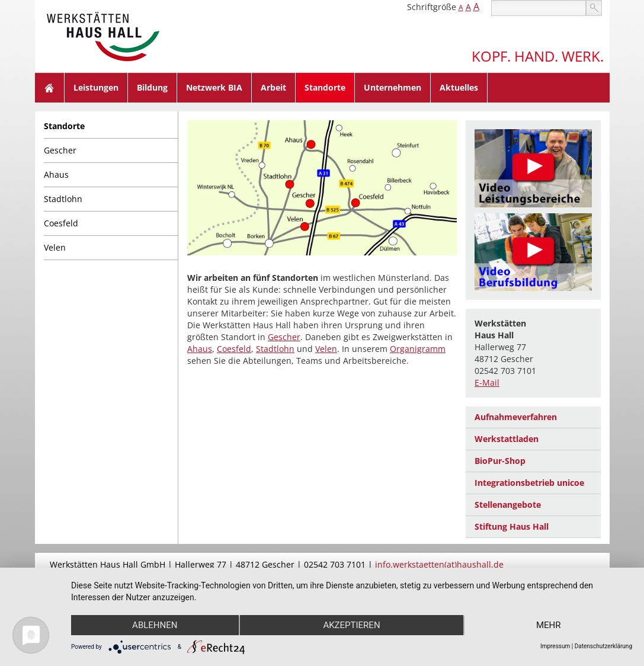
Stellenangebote (508, 505)
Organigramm (418, 349)
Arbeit (273, 87)
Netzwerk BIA (214, 87)
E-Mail (487, 382)
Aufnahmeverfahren (516, 417)
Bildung (152, 87)
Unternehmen (393, 87)
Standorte (325, 87)
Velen (55, 247)
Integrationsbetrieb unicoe (529, 483)
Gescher (60, 150)
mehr (549, 625)
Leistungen (96, 87)
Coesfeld (61, 223)
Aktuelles (459, 87)
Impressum (555, 646)
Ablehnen (155, 625)
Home (50, 88)
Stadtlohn (63, 199)
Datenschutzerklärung (603, 646)
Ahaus (56, 174)
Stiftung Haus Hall (512, 526)
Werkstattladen (507, 439)
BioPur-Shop (500, 461)
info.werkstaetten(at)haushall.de (439, 564)
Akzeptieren (351, 625)
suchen (594, 8)
